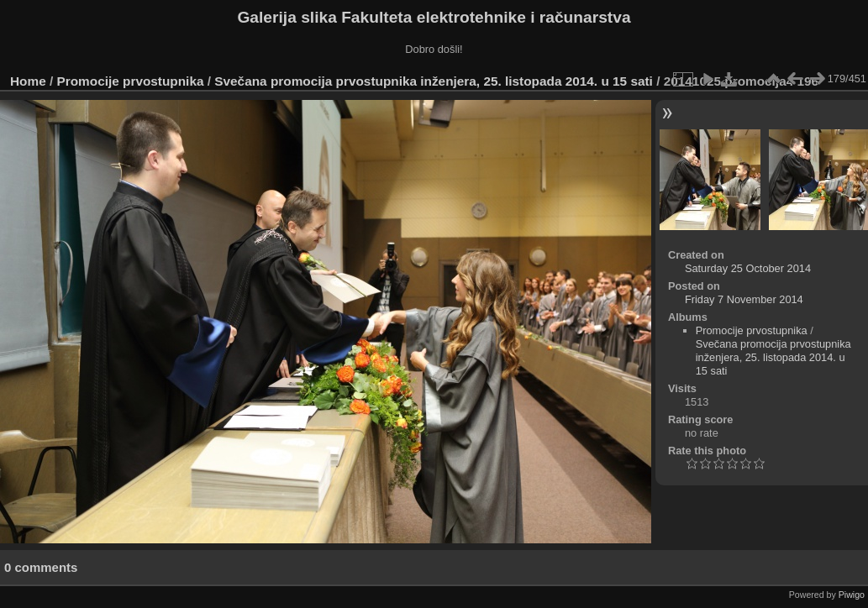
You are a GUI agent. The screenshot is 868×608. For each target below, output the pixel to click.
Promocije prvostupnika (131, 81)
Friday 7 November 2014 (744, 299)
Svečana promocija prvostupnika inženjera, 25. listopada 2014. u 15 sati (434, 81)
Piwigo (852, 595)
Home (28, 81)
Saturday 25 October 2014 (748, 268)
